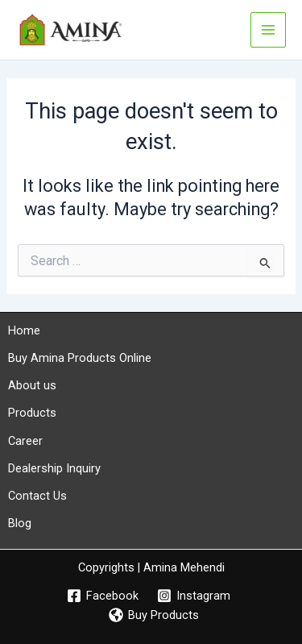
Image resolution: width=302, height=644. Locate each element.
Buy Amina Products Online (80, 358)
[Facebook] (103, 596)
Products (32, 413)
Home (24, 330)
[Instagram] (194, 596)
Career (25, 441)
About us (32, 385)
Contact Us (37, 496)
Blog (20, 523)
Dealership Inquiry (54, 468)
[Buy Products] (154, 615)
